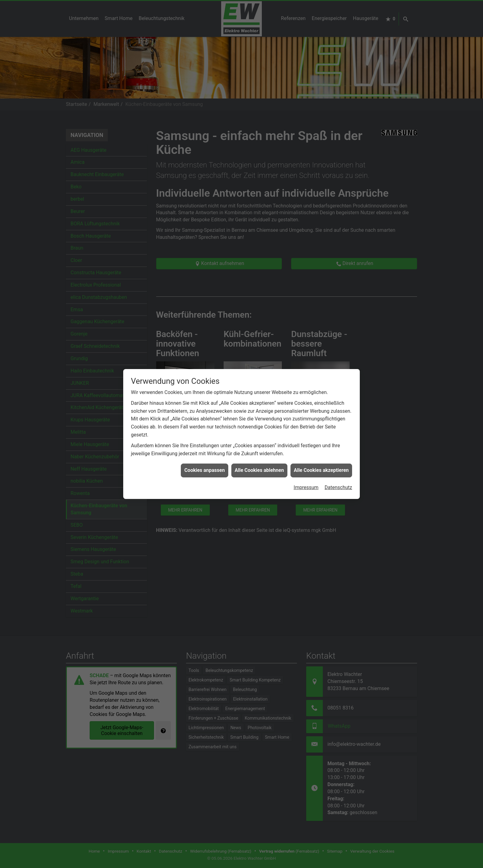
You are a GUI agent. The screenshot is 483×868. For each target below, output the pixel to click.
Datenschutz (338, 455)
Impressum (306, 455)
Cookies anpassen (204, 438)
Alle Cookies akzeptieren (321, 438)
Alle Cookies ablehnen (259, 438)
